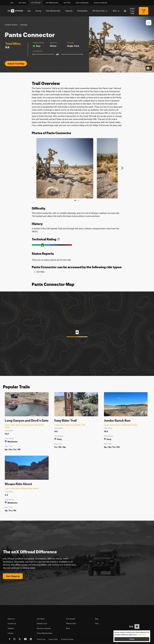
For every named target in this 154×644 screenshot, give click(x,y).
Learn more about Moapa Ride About (22, 488)
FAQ (97, 623)
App (29, 11)
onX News (41, 619)
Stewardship (82, 11)
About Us (11, 619)
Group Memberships (45, 633)
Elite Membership (53, 11)
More (116, 11)
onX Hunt (22, 3)
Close (132, 639)
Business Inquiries (44, 628)
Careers (11, 633)
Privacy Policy (53, 639)
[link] (59, 239)
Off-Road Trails (100, 11)
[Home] (15, 11)
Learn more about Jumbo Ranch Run (121, 425)
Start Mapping (13, 576)
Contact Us (12, 623)
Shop (68, 628)
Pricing (38, 11)
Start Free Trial (132, 11)
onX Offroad (36, 3)
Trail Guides (71, 619)
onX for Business (82, 3)
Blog (97, 619)
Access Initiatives (101, 3)
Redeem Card (42, 623)
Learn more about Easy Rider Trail (70, 425)
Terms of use (41, 639)
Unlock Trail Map (16, 64)
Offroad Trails (71, 623)
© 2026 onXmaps (67, 639)
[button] (149, 23)
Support (11, 628)
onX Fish (67, 3)
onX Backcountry (52, 3)
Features (69, 11)
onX (12, 3)
